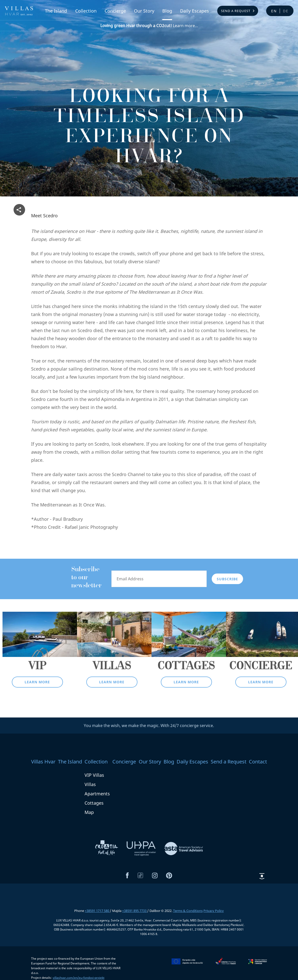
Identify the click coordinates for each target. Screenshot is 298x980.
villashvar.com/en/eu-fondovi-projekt (79, 978)
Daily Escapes (195, 11)
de (286, 11)
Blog (167, 11)
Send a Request (236, 11)
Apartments (97, 794)
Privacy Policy (214, 911)
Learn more (37, 682)
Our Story (144, 11)
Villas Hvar (43, 762)
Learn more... (149, 26)
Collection (86, 11)
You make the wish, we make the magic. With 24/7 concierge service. (149, 726)
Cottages (94, 803)
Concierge (115, 11)
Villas (90, 784)
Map (89, 812)
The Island (56, 11)
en (274, 11)
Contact (258, 762)
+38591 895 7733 (135, 911)
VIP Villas (94, 775)
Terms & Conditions (188, 911)
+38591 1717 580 (97, 911)
